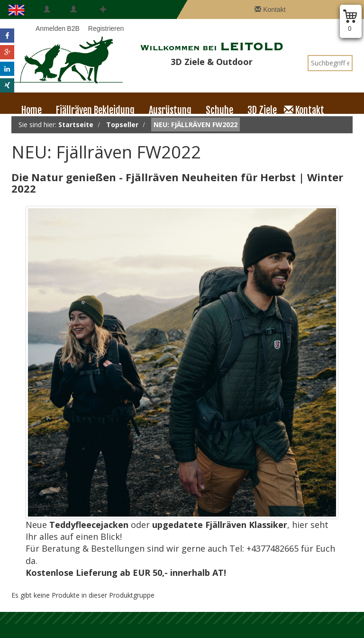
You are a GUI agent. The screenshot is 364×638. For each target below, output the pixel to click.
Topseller (122, 125)
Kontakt (270, 9)
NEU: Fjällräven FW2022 (196, 125)
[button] (7, 36)
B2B (73, 19)
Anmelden (47, 19)
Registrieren (103, 19)
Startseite (76, 125)
